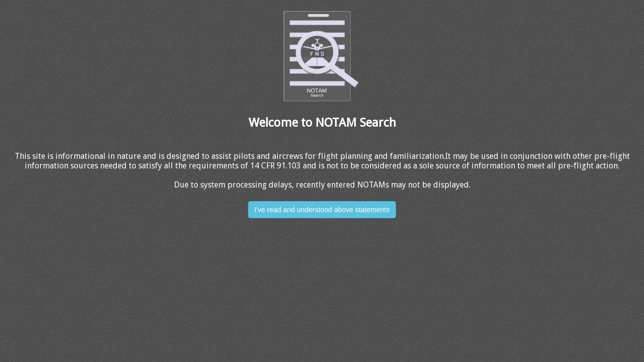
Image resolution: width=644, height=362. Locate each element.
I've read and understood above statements (322, 210)
